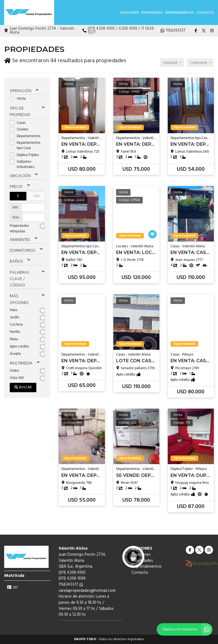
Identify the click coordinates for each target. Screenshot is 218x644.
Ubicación (24, 174)
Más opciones (27, 297)
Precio (20, 185)
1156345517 (71, 585)
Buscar (23, 384)
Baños (20, 259)
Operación (24, 89)
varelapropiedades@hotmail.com (87, 591)
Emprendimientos (180, 13)
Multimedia (25, 361)
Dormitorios (26, 248)
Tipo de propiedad (27, 110)
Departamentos (27, 134)
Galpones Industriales (24, 162)
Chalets (21, 127)
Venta (20, 97)
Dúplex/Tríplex (26, 153)
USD (37, 194)
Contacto (205, 13)
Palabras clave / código (27, 276)
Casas (19, 121)
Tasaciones (129, 13)
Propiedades (152, 13)
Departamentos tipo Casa (25, 143)
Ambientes (24, 238)
